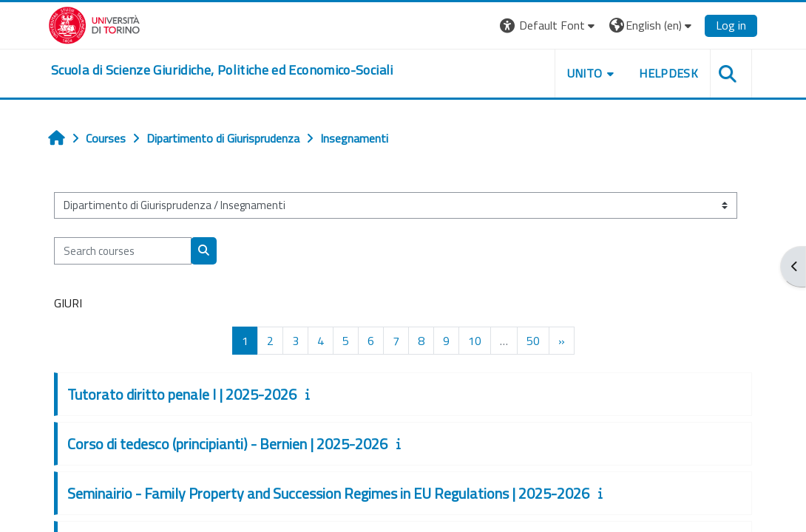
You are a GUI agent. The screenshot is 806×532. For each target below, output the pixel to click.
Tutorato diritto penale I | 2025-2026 (182, 394)
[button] (549, 25)
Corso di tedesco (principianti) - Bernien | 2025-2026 (227, 444)
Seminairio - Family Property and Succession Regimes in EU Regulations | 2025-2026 (328, 493)
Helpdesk (668, 73)
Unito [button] (585, 73)
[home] (222, 70)
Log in (731, 25)
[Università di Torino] (94, 24)
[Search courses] (123, 250)
